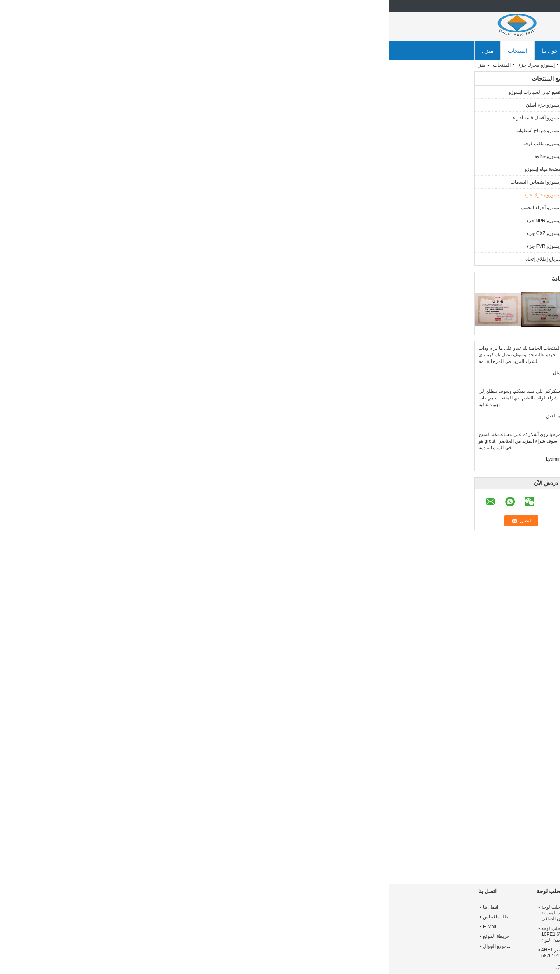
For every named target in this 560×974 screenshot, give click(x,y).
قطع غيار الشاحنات (381, 645)
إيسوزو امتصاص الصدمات (147, 182)
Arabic (464, 6)
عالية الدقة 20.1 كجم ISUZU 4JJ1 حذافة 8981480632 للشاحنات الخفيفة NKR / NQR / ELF (375, 934)
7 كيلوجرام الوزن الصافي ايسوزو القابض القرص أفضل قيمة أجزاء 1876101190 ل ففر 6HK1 (276, 956)
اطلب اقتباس (107, 917)
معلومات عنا (444, 907)
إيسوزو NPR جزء (155, 221)
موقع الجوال (108, 946)
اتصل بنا (286, 51)
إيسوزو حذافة (159, 156)
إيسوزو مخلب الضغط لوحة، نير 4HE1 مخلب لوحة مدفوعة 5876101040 (189, 953)
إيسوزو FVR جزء (155, 246)
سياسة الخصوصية (457, 967)
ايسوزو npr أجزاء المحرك (427, 645)
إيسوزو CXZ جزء (155, 233)
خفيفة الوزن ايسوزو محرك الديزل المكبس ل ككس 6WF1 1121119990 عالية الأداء (330, 855)
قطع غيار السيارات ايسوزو (146, 92)
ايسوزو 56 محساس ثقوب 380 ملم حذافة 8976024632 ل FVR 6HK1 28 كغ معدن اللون (374, 956)
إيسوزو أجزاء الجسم (152, 208)
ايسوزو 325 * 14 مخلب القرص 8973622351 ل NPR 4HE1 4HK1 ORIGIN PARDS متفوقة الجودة (278, 913)
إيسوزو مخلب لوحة (153, 144)
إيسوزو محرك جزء (148, 65)
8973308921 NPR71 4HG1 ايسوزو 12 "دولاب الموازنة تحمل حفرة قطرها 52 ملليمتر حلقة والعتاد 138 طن (374, 913)
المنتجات (129, 51)
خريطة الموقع (107, 936)
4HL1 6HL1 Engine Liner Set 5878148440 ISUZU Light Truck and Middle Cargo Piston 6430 (214, 858)
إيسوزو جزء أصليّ (154, 105)
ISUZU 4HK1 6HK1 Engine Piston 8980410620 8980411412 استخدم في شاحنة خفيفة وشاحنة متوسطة (271, 862)
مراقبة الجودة (445, 927)
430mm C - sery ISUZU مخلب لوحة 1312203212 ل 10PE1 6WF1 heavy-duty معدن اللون (190, 934)
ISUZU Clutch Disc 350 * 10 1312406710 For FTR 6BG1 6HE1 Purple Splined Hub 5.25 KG (280, 934)
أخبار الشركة (367, 51)
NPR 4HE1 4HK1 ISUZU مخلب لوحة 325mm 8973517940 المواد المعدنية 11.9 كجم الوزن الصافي (190, 913)
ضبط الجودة (249, 51)
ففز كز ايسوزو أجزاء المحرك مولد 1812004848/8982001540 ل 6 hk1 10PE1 (444, 855)
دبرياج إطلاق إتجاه (154, 259)
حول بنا (161, 51)
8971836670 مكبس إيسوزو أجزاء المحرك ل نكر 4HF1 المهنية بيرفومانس (389, 855)
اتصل (211, 184)
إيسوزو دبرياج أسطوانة (150, 131)
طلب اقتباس (324, 51)
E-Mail (101, 927)
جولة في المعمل (202, 51)
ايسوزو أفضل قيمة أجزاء (148, 118)
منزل (99, 51)
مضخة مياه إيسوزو (154, 169)
